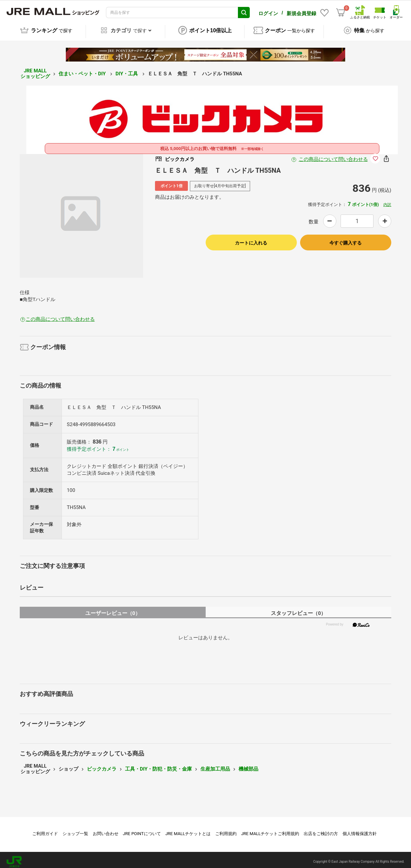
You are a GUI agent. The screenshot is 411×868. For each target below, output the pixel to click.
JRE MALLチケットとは (188, 830)
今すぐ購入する (346, 239)
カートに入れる (251, 239)
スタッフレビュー (298, 610)
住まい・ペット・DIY (83, 70)
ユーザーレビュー (113, 610)
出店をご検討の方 (321, 830)
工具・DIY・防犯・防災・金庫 (158, 765)
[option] (82, 212)
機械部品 (248, 765)
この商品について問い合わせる (333, 156)
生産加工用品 (215, 765)
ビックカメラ (102, 765)
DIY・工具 (127, 70)
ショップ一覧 (75, 830)
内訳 (387, 201)
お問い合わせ (106, 830)
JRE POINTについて (142, 830)
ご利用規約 (226, 830)
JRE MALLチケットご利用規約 (270, 830)
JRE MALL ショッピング (35, 70)
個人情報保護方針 (360, 830)
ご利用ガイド (45, 830)
